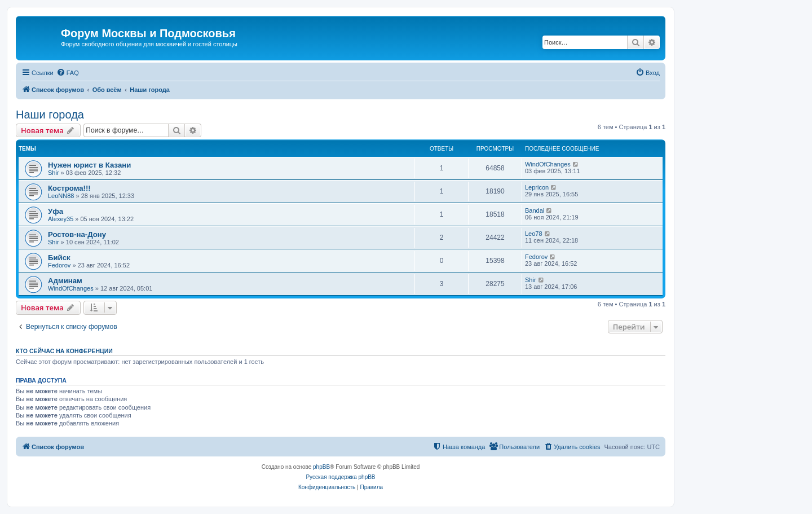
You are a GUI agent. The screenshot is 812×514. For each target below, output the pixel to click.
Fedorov (59, 265)
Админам (65, 281)
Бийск (59, 258)
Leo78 (534, 234)
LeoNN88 (61, 196)
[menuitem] (68, 73)
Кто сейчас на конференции (64, 351)
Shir (54, 173)
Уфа (56, 211)
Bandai (535, 210)
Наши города (50, 115)
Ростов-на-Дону (77, 234)
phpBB (321, 467)
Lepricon (537, 187)
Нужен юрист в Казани (89, 165)
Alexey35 (61, 219)
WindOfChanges (548, 164)
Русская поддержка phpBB (340, 477)
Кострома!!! (69, 188)
